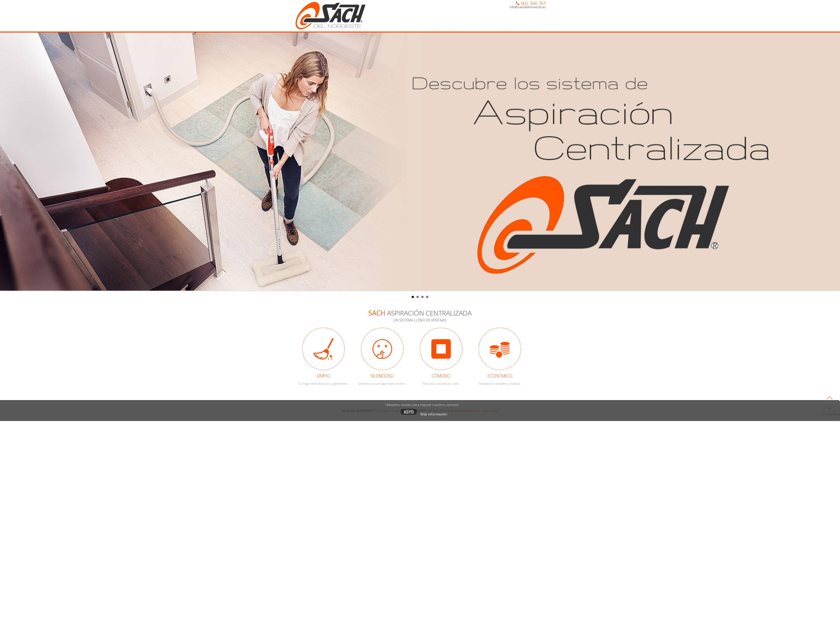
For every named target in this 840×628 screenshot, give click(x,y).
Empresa (409, 25)
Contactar (533, 25)
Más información (492, 414)
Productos (485, 25)
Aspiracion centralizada (446, 25)
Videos (509, 25)
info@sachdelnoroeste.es (528, 7)
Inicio (389, 25)
